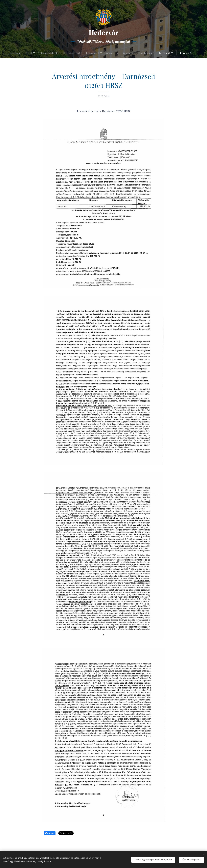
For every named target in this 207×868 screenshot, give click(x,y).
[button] (186, 53)
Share (50, 833)
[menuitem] (17, 53)
